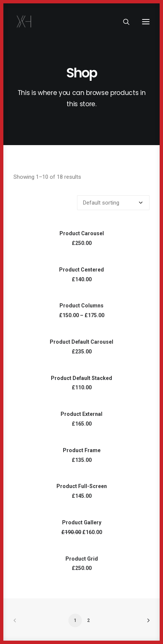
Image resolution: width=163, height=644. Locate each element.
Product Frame (82, 450)
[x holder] (24, 22)
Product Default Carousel (81, 342)
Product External (81, 414)
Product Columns (81, 306)
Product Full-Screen (82, 486)
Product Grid (82, 559)
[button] (146, 22)
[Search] (123, 22)
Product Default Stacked (81, 378)
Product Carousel (82, 233)
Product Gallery (82, 522)
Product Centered (81, 270)
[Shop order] (113, 203)
